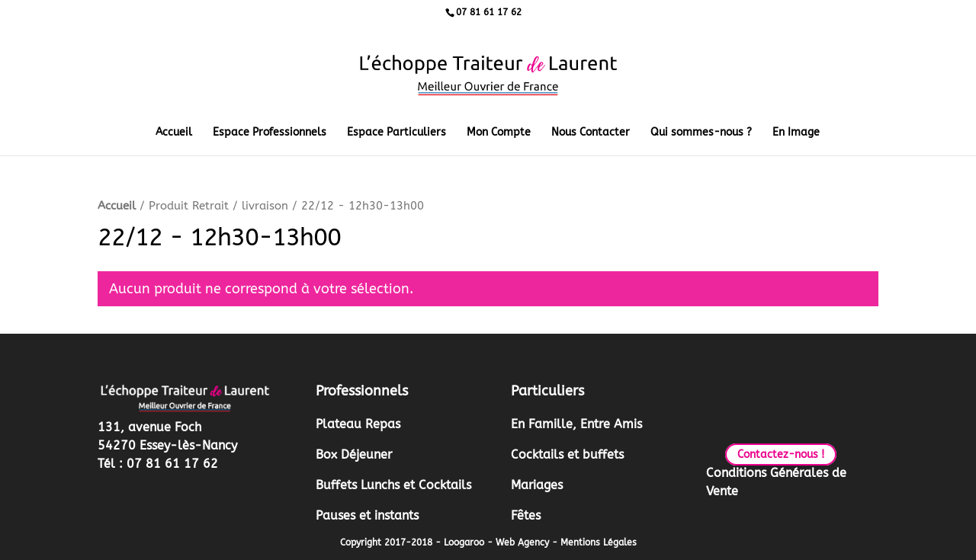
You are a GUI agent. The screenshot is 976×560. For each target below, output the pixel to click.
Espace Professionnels (270, 133)
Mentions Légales (599, 542)
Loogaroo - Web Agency (496, 542)
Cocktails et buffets (567, 454)
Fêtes (526, 515)
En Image (796, 133)
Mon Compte (499, 133)
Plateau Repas (358, 424)
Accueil (174, 133)
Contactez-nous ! (781, 454)
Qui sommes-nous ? (701, 133)
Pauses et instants (367, 515)
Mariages (537, 485)
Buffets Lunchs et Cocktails (393, 485)
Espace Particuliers (396, 133)
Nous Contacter (591, 133)
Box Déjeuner (354, 454)
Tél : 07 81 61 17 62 (158, 464)
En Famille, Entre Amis (576, 424)
